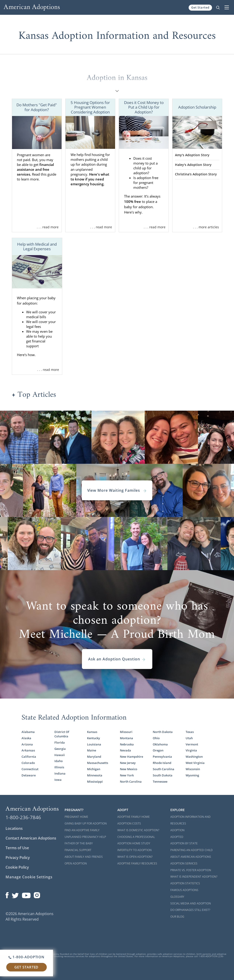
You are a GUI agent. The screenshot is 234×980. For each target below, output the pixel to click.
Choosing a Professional (136, 837)
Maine (92, 750)
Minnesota (95, 775)
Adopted (177, 837)
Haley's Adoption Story (193, 165)
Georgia (60, 749)
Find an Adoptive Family (82, 830)
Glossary (177, 897)
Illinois (59, 767)
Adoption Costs (129, 823)
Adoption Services (184, 863)
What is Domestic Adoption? (138, 830)
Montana (126, 738)
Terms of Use (17, 848)
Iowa (58, 780)
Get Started (200, 7)
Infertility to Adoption (134, 850)
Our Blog (177, 917)
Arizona (27, 744)
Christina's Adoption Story (196, 174)
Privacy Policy (18, 858)
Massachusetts (98, 763)
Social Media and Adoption (191, 903)
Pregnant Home (76, 817)
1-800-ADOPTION (27, 957)
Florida (60, 742)
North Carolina (131, 782)
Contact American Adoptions (31, 838)
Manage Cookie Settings (29, 877)
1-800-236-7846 (23, 817)
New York (127, 775)
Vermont (192, 744)
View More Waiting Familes (117, 490)
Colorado (28, 763)
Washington (194, 757)
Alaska (26, 738)
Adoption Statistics (185, 883)
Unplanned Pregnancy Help (85, 837)
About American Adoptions (191, 857)
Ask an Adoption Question (117, 659)
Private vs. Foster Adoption (191, 870)
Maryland (94, 757)
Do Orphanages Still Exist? (190, 910)
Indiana (60, 773)
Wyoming (192, 775)
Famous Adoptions (184, 890)
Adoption (177, 830)
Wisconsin (193, 769)
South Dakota (163, 775)
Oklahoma (160, 744)
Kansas (92, 732)
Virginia (191, 750)
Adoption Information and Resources (190, 820)
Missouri (126, 732)
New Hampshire (131, 757)
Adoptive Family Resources (137, 863)
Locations (14, 828)
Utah (189, 738)
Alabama (28, 732)
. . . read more (48, 227)
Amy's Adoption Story (192, 155)
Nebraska (127, 744)
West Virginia (195, 763)
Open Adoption (76, 863)
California (29, 757)
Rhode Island (162, 763)
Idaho (59, 761)
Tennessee (160, 782)
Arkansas (28, 750)
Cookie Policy (17, 867)
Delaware (29, 775)
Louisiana (94, 744)
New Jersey (128, 763)
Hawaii (60, 755)
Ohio (156, 738)
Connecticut (30, 769)
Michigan (94, 769)
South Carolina (164, 769)
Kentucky (94, 738)
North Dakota (163, 732)
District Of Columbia (62, 734)
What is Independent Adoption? (194, 877)
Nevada (125, 750)
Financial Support (78, 850)
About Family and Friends (84, 857)
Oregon (158, 750)
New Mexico (129, 769)
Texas (190, 732)
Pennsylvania (162, 757)
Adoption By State (184, 843)
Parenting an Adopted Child (192, 850)
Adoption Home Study (134, 843)
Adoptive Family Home (134, 817)
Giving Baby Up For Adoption (86, 823)
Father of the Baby (79, 843)
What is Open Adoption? (135, 857)
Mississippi (95, 782)
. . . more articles (206, 227)
